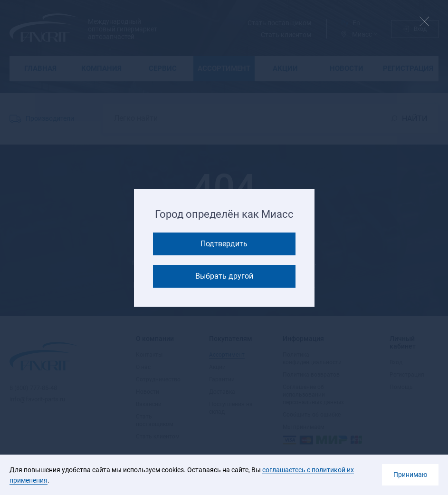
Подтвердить (224, 244)
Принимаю (410, 475)
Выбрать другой (224, 276)
